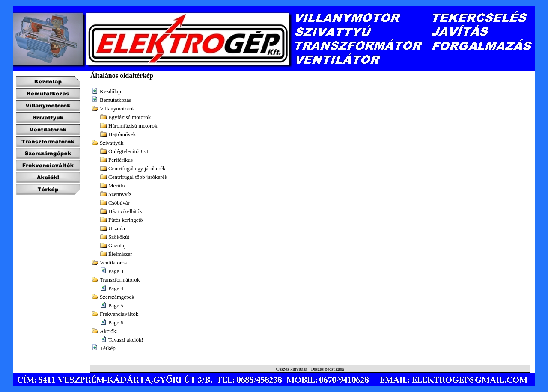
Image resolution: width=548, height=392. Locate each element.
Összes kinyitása (292, 369)
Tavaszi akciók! (126, 340)
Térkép (108, 348)
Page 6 (116, 322)
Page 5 (116, 305)
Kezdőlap (110, 91)
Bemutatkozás (116, 100)
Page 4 (116, 288)
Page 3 (116, 271)
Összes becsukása (327, 369)
